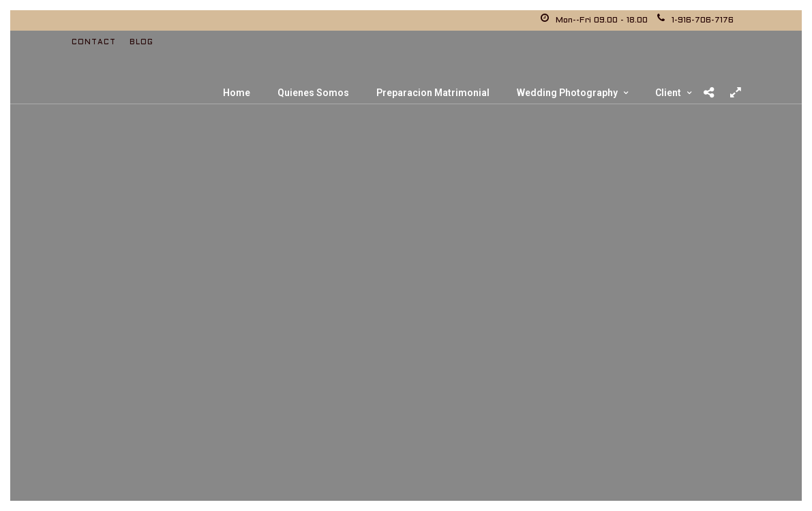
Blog (141, 42)
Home (237, 93)
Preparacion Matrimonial (433, 93)
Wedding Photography (567, 93)
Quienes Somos (313, 93)
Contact (94, 42)
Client (668, 93)
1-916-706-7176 (695, 20)
